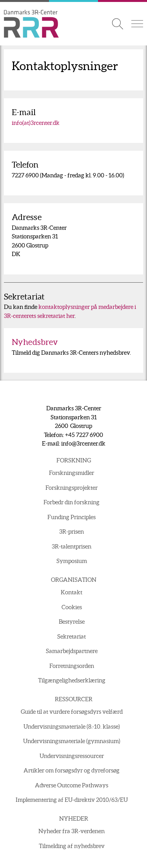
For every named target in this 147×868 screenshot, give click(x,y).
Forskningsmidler (72, 473)
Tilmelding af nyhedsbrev (72, 846)
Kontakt (72, 592)
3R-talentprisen (72, 546)
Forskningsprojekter (72, 488)
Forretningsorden (72, 666)
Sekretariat (72, 636)
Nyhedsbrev (35, 342)
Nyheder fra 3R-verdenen (72, 831)
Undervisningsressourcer (72, 756)
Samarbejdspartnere (72, 651)
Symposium (72, 561)
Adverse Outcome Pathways (72, 785)
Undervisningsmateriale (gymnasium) (72, 741)
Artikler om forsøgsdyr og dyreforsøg (72, 770)
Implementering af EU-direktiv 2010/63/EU (72, 800)
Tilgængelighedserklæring (72, 680)
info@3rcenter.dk (83, 443)
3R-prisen (72, 531)
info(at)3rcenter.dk (36, 123)
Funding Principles (72, 517)
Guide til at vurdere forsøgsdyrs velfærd (72, 712)
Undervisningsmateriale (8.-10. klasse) (72, 726)
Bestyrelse (72, 622)
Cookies (72, 607)
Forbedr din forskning (72, 502)
